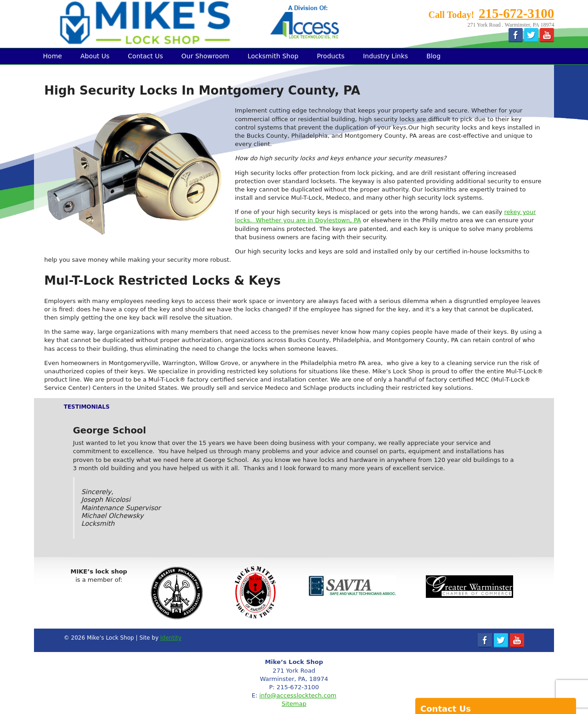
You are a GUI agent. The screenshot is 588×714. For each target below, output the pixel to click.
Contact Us (145, 56)
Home (53, 56)
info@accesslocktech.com (298, 695)
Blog (433, 56)
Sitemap (294, 704)
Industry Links (385, 56)
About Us (95, 56)
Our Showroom (205, 56)
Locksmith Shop (273, 56)
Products (331, 56)
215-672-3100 (516, 13)
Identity (171, 638)
